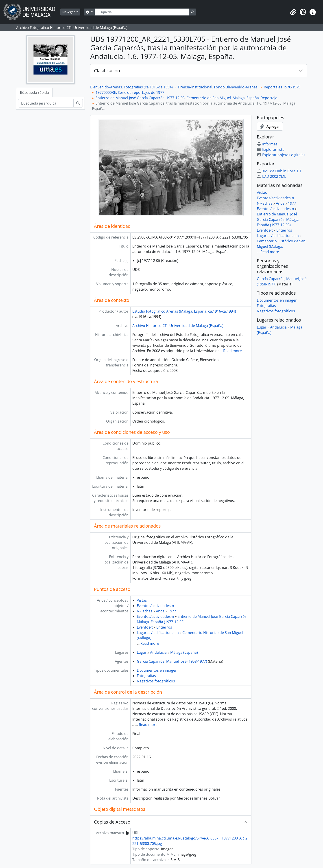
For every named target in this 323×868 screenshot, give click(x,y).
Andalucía (158, 652)
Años (160, 611)
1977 (172, 611)
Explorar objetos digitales (281, 155)
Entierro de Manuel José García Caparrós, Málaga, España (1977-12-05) (278, 219)
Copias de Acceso (112, 822)
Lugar (142, 652)
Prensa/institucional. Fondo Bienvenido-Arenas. (218, 87)
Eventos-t (145, 627)
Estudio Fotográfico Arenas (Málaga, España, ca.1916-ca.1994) (184, 311)
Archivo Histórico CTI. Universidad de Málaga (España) (178, 326)
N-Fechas (145, 611)
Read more (232, 351)
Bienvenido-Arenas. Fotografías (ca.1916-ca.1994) (131, 87)
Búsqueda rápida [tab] (34, 92)
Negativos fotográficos (156, 681)
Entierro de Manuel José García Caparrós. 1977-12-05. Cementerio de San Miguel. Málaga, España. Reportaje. (187, 98)
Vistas (142, 600)
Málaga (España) (184, 652)
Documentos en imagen (157, 670)
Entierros (164, 627)
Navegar (69, 12)
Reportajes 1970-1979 (282, 87)
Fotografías (146, 676)
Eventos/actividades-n (155, 606)
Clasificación (107, 71)
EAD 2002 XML (271, 176)
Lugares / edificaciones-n (158, 633)
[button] (293, 12)
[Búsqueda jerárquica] (46, 103)
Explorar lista (271, 149)
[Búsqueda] (142, 12)
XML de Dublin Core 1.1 (279, 171)
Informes (267, 144)
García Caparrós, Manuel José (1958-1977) (172, 661)
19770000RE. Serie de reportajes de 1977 (130, 92)
